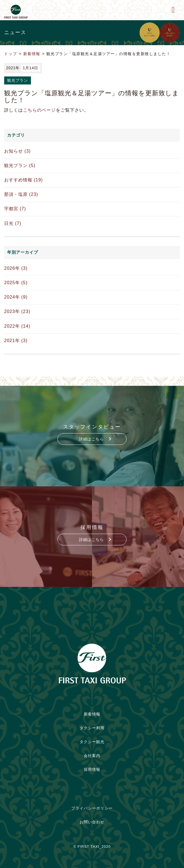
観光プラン (18, 80)
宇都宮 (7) (15, 209)
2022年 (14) (17, 326)
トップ (11, 54)
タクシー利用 (92, 728)
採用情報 (92, 770)
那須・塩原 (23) (21, 194)
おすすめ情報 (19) (23, 180)
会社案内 (92, 756)
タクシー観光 (92, 742)
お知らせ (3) (17, 151)
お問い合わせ (92, 822)
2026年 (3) (16, 268)
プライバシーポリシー (92, 808)
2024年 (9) (16, 297)
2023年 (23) (17, 311)
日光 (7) (13, 223)
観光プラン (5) (20, 165)
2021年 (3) (16, 341)
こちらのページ (39, 110)
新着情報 (32, 54)
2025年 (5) (16, 283)
